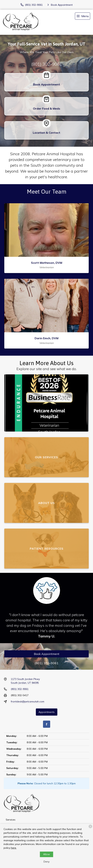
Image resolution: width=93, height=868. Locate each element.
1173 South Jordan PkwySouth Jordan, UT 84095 (25, 681)
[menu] (83, 16)
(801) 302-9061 (47, 64)
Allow (46, 854)
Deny (46, 862)
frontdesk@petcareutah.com (28, 702)
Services (11, 820)
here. (14, 848)
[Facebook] (47, 724)
